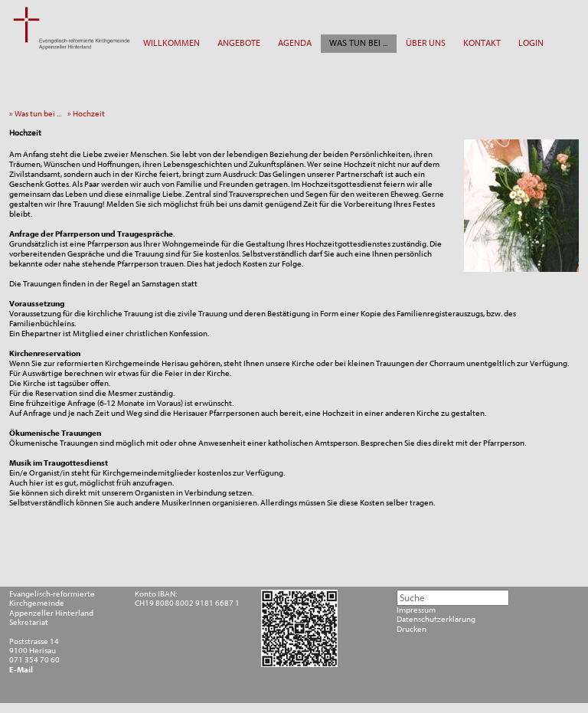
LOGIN (531, 43)
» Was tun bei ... (38, 114)
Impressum (416, 610)
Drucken (412, 630)
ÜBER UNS (426, 43)
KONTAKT (482, 43)
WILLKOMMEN (171, 43)
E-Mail (21, 670)
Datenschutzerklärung (436, 620)
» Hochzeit (88, 114)
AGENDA (295, 43)
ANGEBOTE (239, 43)
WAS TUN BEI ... (358, 43)
